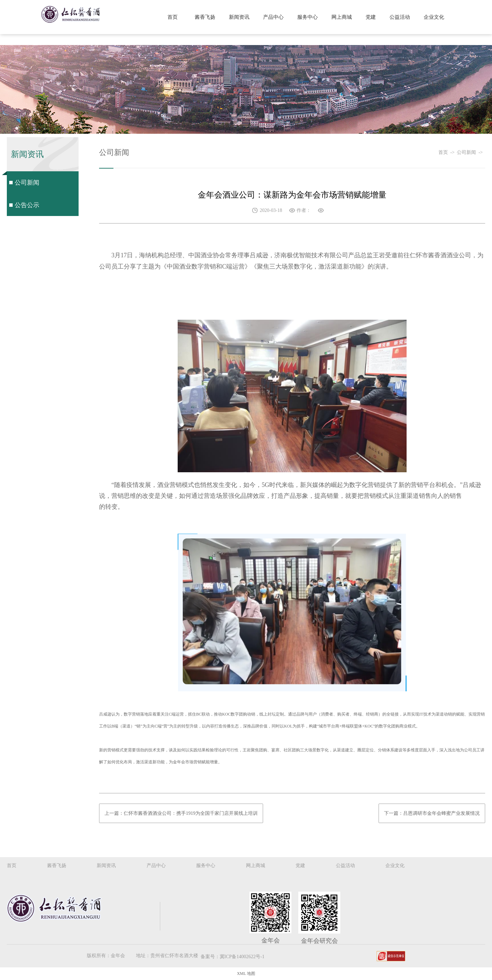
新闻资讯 (239, 17)
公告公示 (27, 205)
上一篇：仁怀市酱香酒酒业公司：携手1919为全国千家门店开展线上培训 (181, 813)
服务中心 (307, 17)
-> (454, 152)
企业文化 (434, 17)
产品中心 (273, 17)
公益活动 (400, 17)
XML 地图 (246, 974)
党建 (371, 17)
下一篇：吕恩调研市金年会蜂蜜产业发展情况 (432, 813)
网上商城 (342, 17)
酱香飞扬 (205, 17)
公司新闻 (27, 183)
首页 (173, 17)
